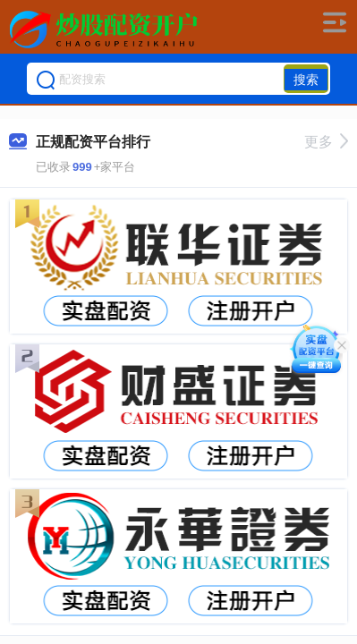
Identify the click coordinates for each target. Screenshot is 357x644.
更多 (326, 142)
